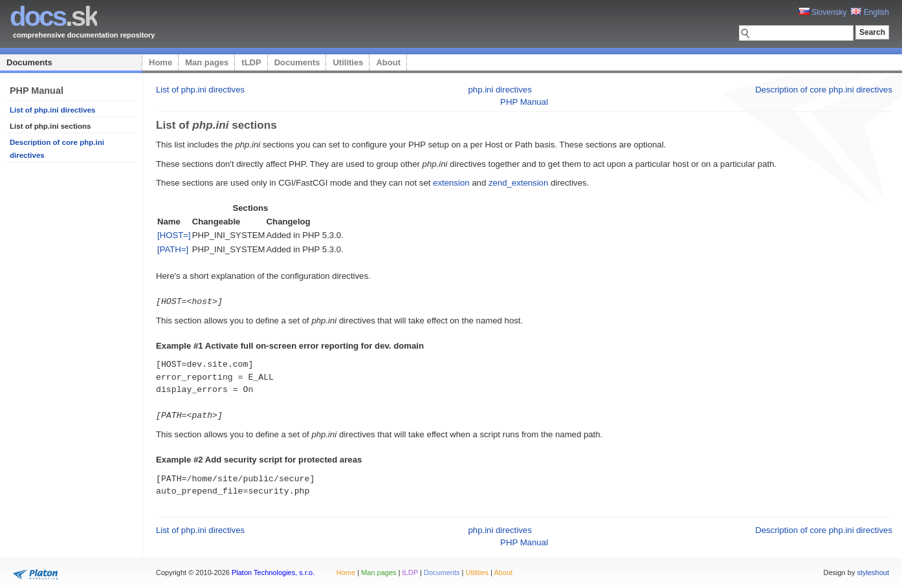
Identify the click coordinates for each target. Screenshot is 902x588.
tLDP (251, 62)
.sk (53, 16)
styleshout (873, 571)
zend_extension (518, 183)
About (388, 62)
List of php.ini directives (52, 110)
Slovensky (823, 12)
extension (451, 183)
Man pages (207, 62)
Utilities (348, 62)
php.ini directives (500, 90)
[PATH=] (173, 249)
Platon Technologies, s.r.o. (273, 571)
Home (160, 62)
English (870, 12)
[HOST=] (174, 235)
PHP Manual (524, 102)
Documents (29, 62)
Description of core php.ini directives (824, 90)
